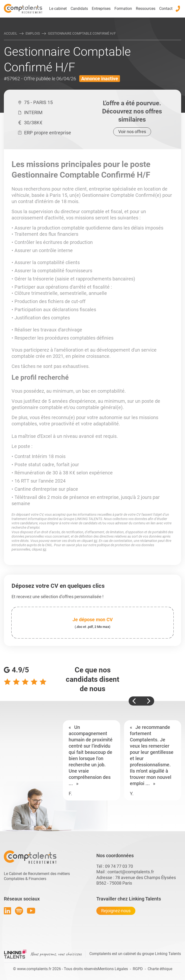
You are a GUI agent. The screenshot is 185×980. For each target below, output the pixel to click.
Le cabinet (58, 9)
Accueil (11, 33)
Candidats (79, 9)
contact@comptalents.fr (131, 872)
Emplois (33, 33)
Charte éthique (160, 969)
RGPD (138, 969)
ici (96, 541)
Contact (166, 9)
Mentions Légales (113, 969)
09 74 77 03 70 (119, 866)
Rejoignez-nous (116, 911)
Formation (123, 9)
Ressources (146, 9)
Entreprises (101, 9)
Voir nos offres (132, 132)
